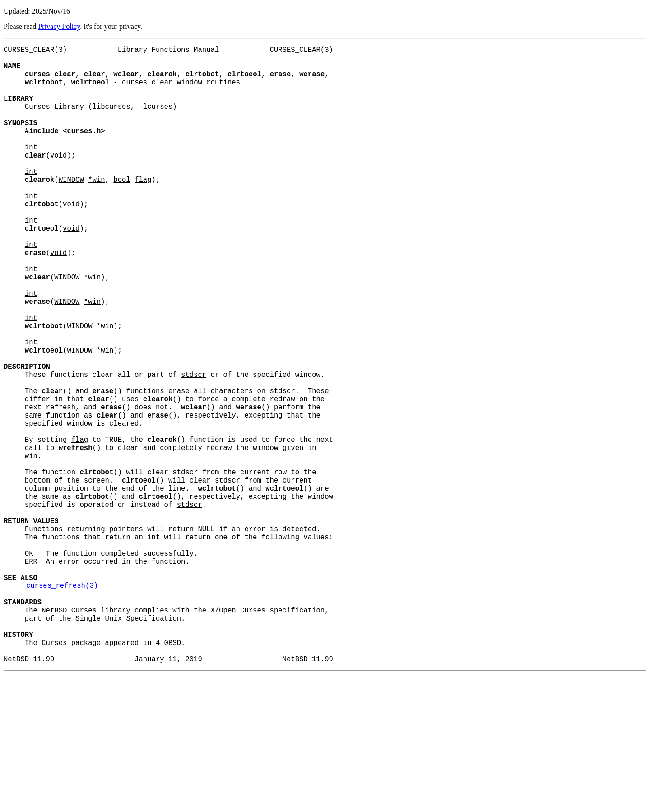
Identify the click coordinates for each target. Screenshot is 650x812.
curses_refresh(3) (62, 706)
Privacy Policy (59, 26)
